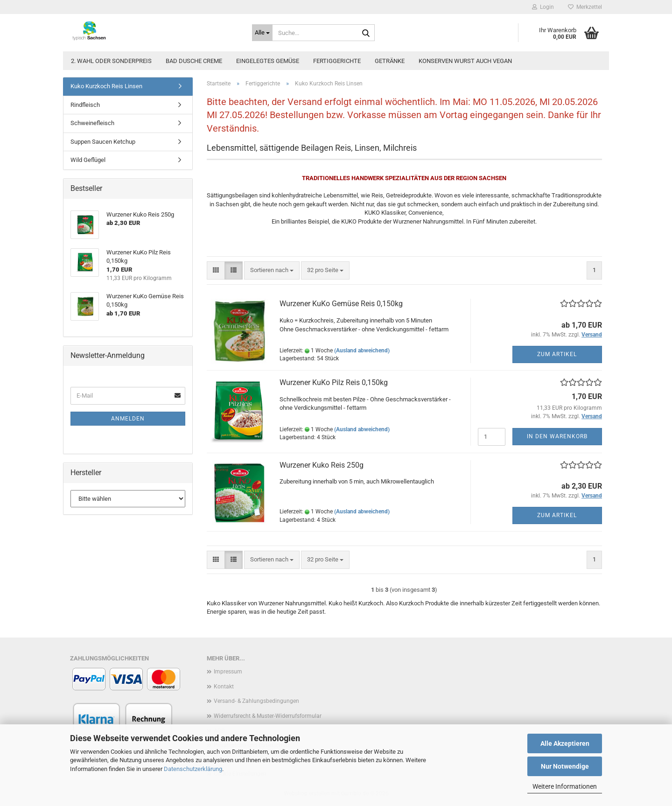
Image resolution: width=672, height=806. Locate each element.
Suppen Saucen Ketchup (103, 142)
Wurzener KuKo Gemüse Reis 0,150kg (341, 304)
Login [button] (543, 7)
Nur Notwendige (565, 766)
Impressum (228, 672)
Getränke (390, 61)
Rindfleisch (85, 105)
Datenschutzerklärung (193, 769)
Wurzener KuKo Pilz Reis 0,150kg (334, 382)
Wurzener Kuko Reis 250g (322, 465)
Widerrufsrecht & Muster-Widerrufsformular (268, 716)
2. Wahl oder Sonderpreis (111, 61)
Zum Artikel (557, 354)
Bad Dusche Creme (194, 61)
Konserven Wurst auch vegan (465, 61)
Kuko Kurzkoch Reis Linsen (106, 86)
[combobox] (272, 270)
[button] (216, 270)
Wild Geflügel (88, 160)
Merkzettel (585, 7)
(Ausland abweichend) (362, 350)
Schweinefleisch (92, 123)
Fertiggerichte (337, 61)
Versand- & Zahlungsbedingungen (256, 701)
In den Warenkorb (557, 436)
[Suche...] (262, 33)
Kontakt (224, 687)
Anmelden (128, 419)
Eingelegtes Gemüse (268, 61)
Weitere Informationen (565, 786)
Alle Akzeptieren (565, 743)
